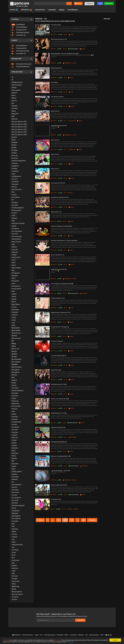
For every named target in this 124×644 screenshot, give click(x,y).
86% (59, 423)
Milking (14, 344)
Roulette (14, 458)
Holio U (14, 278)
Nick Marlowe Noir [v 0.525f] (59, 384)
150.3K (54, 250)
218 (65, 221)
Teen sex (14, 534)
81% (60, 150)
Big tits (14, 140)
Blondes (14, 145)
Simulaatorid (16, 511)
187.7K (54, 121)
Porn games (15, 427)
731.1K (54, 92)
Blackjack (14, 142)
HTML (71, 35)
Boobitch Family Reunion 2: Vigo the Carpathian (64, 241)
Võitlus (14, 584)
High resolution (16, 268)
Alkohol (14, 98)
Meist (67, 635)
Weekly (14, 589)
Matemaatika (16, 330)
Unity (13, 563)
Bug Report (16, 635)
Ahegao (14, 88)
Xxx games (15, 597)
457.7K (54, 380)
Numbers (14, 375)
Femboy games (16, 210)
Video (13, 573)
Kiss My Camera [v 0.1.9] (58, 298)
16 (65, 35)
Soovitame (15, 521)
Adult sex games (17, 85)
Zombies (14, 599)
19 (65, 92)
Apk (13, 103)
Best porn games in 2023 (19, 127)
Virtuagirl (14, 579)
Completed (15, 171)
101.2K (54, 351)
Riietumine (15, 453)
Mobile (14, 346)
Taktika (14, 532)
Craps (13, 174)
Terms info (70, 642)
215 (65, 49)
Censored (15, 163)
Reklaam (81, 635)
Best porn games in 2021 (19, 122)
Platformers (15, 404)
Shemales (15, 503)
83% (59, 49)
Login (100, 3)
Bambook (15, 119)
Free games (15, 229)
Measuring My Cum (56, 68)
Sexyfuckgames (17, 485)
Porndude (15, 419)
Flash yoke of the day (18, 223)
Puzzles (14, 440)
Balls (13, 116)
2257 (102, 635)
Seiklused (15, 479)
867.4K (54, 207)
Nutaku (14, 383)
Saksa (14, 469)
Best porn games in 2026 (19, 135)
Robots (14, 456)
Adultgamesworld (17, 82)
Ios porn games (16, 289)
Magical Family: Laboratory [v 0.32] (61, 312)
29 (65, 365)
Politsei (14, 414)
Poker (13, 411)
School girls (15, 477)
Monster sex (15, 349)
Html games (15, 281)
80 (65, 207)
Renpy (14, 451)
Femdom (14, 213)
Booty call (15, 155)
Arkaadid (14, 106)
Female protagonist (18, 208)
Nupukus (14, 380)
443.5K (54, 365)
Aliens (14, 95)
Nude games (15, 372)
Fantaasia (15, 202)
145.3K (54, 236)
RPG (13, 461)
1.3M (53, 221)
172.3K (54, 193)
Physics (14, 398)
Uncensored (15, 560)
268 (83, 520)
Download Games (50, 635)
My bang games (17, 359)
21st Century (54, 82)
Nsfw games (15, 370)
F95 (13, 200)
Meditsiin (14, 336)
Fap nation (15, 205)
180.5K (54, 495)
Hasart (14, 263)
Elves (13, 192)
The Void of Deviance (57, 341)
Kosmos (14, 307)
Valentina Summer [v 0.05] (58, 427)
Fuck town (15, 234)
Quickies (14, 445)
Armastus (15, 108)
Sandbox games (17, 472)
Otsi (41, 635)
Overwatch (15, 388)
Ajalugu (62, 10)
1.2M (53, 293)
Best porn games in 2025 (19, 132)
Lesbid (14, 320)
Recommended (73, 49)
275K (53, 336)
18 (65, 466)
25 (65, 178)
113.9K (54, 150)
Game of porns (16, 242)
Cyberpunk (15, 184)
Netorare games (17, 367)
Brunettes (15, 158)
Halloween (15, 252)
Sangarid (14, 474)
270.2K (54, 178)
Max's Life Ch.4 (55, 111)
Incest (13, 283)
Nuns (13, 377)
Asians (14, 111)
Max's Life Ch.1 (55, 169)
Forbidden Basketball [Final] (59, 442)
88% (58, 509)
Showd (14, 508)
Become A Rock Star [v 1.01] (59, 39)
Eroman (14, 195)
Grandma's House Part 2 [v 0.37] (60, 197)
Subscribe (80, 620)
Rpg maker (15, 464)
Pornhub (14, 424)
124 (72, 520)
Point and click (16, 406)
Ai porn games (16, 90)
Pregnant (14, 435)
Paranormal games (18, 391)
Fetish (13, 216)
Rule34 (14, 466)
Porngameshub (16, 422)
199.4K (54, 35)
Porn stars (15, 430)
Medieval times (16, 333)
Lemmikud (52, 10)
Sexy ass (14, 487)
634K (53, 322)
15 (65, 106)
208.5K (54, 78)
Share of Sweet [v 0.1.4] (57, 255)
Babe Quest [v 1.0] (56, 212)
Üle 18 (14, 555)
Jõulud (14, 297)
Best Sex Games (28, 635)
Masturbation (16, 328)
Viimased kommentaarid (21, 64)
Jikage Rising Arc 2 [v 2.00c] (59, 413)
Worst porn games (17, 594)
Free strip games (17, 231)
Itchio (13, 291)
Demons (14, 187)
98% (59, 63)
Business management (19, 161)
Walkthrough (15, 586)
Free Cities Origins (56, 25)
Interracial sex (16, 286)
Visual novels (16, 581)
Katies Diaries (16, 304)
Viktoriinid (15, 576)
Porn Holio (15, 417)
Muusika (14, 357)
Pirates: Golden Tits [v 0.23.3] (59, 485)
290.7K (54, 265)
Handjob (14, 255)
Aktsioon (14, 93)
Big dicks (14, 137)
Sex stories (15, 500)
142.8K (54, 394)
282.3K (54, 408)
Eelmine (40, 520)
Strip (13, 526)
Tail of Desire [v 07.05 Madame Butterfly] (62, 284)
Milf (13, 341)
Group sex (15, 249)
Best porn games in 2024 (19, 129)
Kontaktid (60, 635)
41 (65, 308)
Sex (13, 482)
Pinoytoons (15, 401)
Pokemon (15, 409)
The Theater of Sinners (57, 97)
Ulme (13, 558)
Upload (78, 3)
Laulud (14, 317)
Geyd (13, 244)
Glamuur (14, 247)
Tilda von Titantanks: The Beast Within (62, 226)
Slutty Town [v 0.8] (56, 370)
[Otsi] (50, 3)
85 (64, 423)
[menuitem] (22, 25)
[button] (89, 4)
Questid (14, 443)
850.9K (54, 308)
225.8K (54, 466)
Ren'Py (82, 49)
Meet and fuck (16, 338)
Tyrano (14, 552)
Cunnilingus (15, 182)
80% (60, 78)
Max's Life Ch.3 (55, 140)
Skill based (15, 513)
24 (65, 408)
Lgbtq (13, 325)
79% (60, 35)
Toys (13, 547)
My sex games (16, 362)
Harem (14, 260)
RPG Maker (84, 293)
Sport (13, 524)
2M (53, 509)
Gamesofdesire (16, 239)
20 (64, 451)
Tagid (36, 635)
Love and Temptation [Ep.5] (59, 356)
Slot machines (16, 519)
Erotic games (16, 197)
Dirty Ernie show (17, 189)
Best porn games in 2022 (19, 124)
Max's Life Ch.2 (55, 154)
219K (53, 451)
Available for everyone (70, 63)
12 (65, 164)
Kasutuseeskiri (94, 635)
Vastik (14, 571)
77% (60, 92)
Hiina (13, 270)
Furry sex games (17, 236)
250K (53, 63)
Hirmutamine (16, 273)
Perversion (15, 396)
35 (64, 322)
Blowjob (14, 148)
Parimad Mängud (19, 27)
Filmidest (14, 218)
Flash (13, 221)
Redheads (15, 448)
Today (14, 542)
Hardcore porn (16, 257)
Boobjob (14, 153)
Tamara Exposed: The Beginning (60, 327)
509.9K (54, 437)
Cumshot (14, 179)
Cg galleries (15, 166)
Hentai (14, 265)
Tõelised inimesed (17, 545)
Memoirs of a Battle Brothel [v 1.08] (61, 456)
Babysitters (15, 114)
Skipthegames (16, 516)
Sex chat (14, 495)
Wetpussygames (17, 592)
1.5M (53, 49)
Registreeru (109, 3)
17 (65, 265)
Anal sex (14, 101)
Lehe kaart (73, 635)
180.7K (54, 106)
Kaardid (14, 299)
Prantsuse (15, 432)
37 (65, 380)
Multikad (14, 354)
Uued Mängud (73, 10)
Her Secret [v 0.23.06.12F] (58, 183)
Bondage (14, 150)
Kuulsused (15, 312)
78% (60, 106)
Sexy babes (15, 490)
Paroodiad (15, 393)
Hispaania (15, 276)
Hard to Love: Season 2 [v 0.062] (60, 399)
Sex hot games (16, 498)
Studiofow (15, 529)
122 (58, 520)
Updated (14, 566)
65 (65, 437)
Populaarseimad (19, 30)
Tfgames (14, 537)
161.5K (54, 164)
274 (65, 293)
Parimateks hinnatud (20, 33)
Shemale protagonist (18, 505)
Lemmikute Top (19, 35)
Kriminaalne (15, 310)
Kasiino (14, 302)
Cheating (14, 169)
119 (64, 509)
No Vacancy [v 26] (56, 499)
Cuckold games (16, 176)
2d (12, 77)
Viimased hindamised (20, 67)
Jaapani (14, 294)
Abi (87, 635)
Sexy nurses (15, 492)
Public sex (15, 438)
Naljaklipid (15, 364)
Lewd (13, 323)
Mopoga (14, 351)
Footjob (14, 226)
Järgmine (92, 520)
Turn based (15, 550)
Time (13, 539)
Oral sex (14, 385)
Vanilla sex (15, 568)
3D (12, 80)
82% (60, 121)
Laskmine (15, 315)
